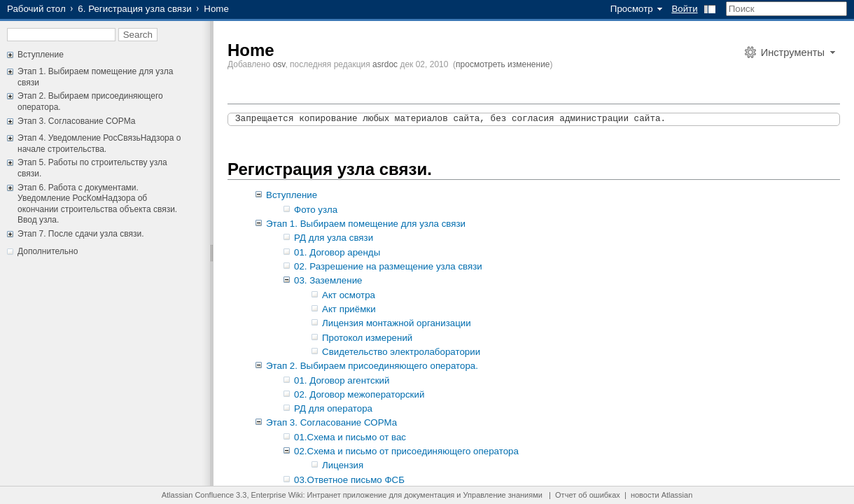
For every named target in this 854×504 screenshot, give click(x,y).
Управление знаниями (503, 495)
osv (279, 64)
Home (251, 50)
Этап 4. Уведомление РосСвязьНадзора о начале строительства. (99, 143)
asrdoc (385, 64)
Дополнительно (48, 251)
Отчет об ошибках (588, 495)
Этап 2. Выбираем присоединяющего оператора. (372, 366)
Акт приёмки (349, 309)
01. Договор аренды (337, 252)
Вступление (41, 55)
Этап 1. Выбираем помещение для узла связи (366, 224)
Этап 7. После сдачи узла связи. (81, 234)
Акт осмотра (349, 295)
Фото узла (316, 210)
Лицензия (343, 465)
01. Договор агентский (342, 380)
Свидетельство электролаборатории (401, 352)
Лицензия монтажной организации (397, 323)
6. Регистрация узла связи (134, 9)
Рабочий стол (36, 9)
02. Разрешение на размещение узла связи (388, 266)
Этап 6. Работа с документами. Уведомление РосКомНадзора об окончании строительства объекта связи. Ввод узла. (97, 204)
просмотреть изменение (503, 64)
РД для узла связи (334, 238)
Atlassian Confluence (198, 495)
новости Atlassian (661, 495)
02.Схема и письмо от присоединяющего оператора (406, 451)
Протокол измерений (367, 338)
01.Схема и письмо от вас (350, 437)
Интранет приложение (347, 495)
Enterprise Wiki (277, 495)
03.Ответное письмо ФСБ (349, 480)
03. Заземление (328, 280)
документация (429, 495)
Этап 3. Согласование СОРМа (76, 121)
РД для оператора (333, 408)
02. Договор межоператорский (359, 394)
